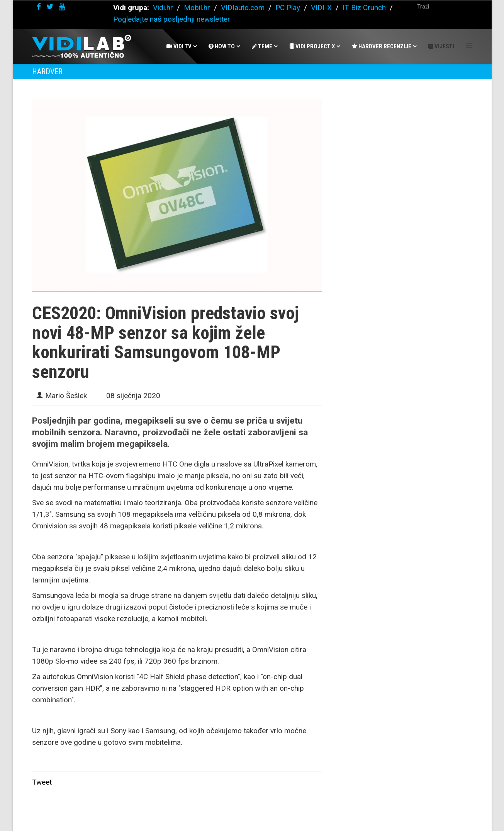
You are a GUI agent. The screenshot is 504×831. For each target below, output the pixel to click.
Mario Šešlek (66, 396)
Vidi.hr (164, 8)
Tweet (42, 782)
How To (222, 46)
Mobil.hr (197, 8)
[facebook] (39, 7)
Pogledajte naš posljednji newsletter (172, 19)
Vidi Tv (179, 46)
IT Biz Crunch (364, 8)
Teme (262, 46)
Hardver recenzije (382, 46)
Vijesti (441, 46)
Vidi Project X (312, 46)
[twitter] (50, 7)
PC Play (288, 8)
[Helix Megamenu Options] (469, 46)
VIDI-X (322, 8)
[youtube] (62, 7)
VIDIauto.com (243, 8)
